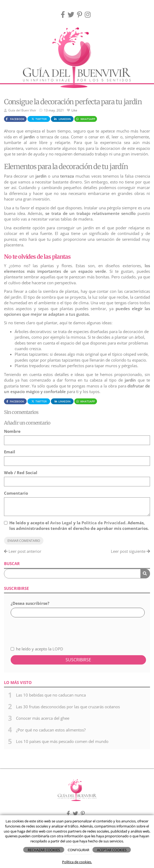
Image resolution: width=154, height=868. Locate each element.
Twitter (39, 119)
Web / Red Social (21, 473)
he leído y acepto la (37, 649)
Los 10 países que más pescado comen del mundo (62, 741)
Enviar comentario (24, 541)
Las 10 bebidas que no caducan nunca (51, 695)
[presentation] (39, 629)
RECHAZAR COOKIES (44, 850)
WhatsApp (85, 119)
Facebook (15, 119)
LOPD (58, 649)
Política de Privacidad (104, 523)
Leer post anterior (23, 551)
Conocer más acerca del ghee (43, 718)
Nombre (12, 431)
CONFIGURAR (78, 850)
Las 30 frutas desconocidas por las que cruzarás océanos (68, 707)
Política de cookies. (77, 862)
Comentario (16, 493)
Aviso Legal (61, 523)
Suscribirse (78, 660)
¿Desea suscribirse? (30, 603)
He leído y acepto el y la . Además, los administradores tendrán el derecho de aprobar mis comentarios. (79, 525)
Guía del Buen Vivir (22, 110)
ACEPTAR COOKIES (112, 850)
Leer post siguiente (130, 551)
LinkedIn (62, 119)
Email (10, 452)
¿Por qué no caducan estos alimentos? (51, 730)
